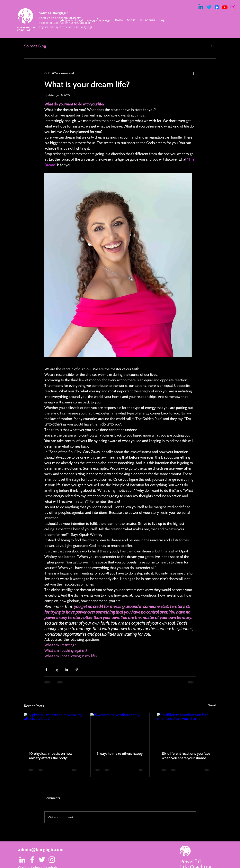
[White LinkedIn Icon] (22, 860)
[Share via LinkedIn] (66, 670)
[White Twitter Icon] (42, 860)
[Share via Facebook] (46, 670)
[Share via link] (76, 670)
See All (212, 705)
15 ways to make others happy (119, 754)
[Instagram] (233, 7)
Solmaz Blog (35, 46)
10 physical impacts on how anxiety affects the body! (51, 756)
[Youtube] (225, 7)
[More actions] (193, 73)
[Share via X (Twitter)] (56, 670)
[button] (131, 20)
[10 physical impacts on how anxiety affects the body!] (54, 730)
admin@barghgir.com (41, 850)
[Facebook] (217, 7)
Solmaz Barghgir (54, 13)
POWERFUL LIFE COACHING (26, 29)
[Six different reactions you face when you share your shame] (186, 730)
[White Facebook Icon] (32, 860)
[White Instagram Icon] (52, 860)
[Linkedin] (201, 7)
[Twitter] (209, 7)
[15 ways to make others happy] (120, 730)
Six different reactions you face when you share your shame (186, 756)
